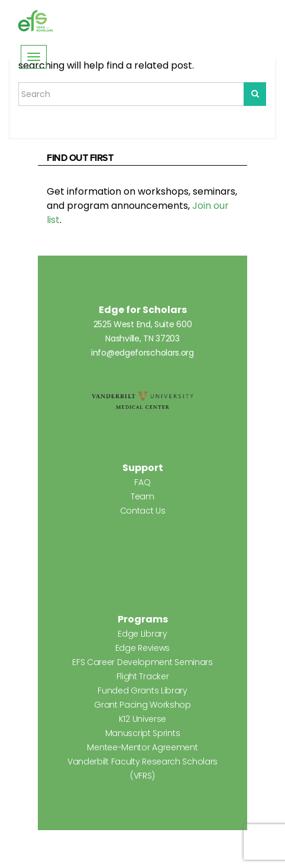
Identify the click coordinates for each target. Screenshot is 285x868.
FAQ (142, 482)
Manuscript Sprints (143, 733)
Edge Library (142, 634)
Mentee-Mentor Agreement (142, 747)
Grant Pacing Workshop (142, 705)
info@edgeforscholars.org (142, 353)
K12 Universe (142, 719)
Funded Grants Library (142, 690)
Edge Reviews (142, 648)
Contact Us (143, 511)
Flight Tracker (143, 676)
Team (142, 496)
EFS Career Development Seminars (142, 662)
